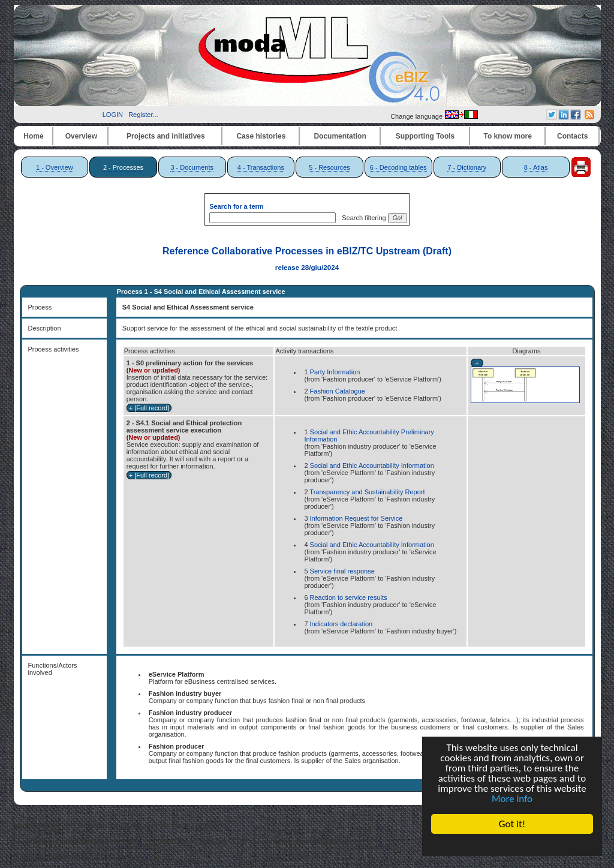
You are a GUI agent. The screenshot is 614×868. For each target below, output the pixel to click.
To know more (508, 136)
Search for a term (236, 206)
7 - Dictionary (467, 167)
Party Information (335, 372)
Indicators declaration (341, 624)
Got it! (512, 824)
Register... (143, 115)
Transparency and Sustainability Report (367, 492)
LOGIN (113, 115)
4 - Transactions (261, 167)
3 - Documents (192, 167)
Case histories (261, 136)
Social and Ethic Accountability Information (372, 465)
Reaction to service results (349, 597)
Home (33, 136)
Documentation (340, 136)
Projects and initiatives (166, 136)
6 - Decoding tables (398, 167)
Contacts (572, 136)
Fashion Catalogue (338, 391)
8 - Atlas (536, 167)
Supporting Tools (425, 136)
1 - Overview (55, 167)
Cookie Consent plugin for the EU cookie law (512, 845)
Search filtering (362, 218)
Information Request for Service (356, 518)
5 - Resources (329, 167)
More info (512, 799)
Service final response (342, 571)
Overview (81, 136)
